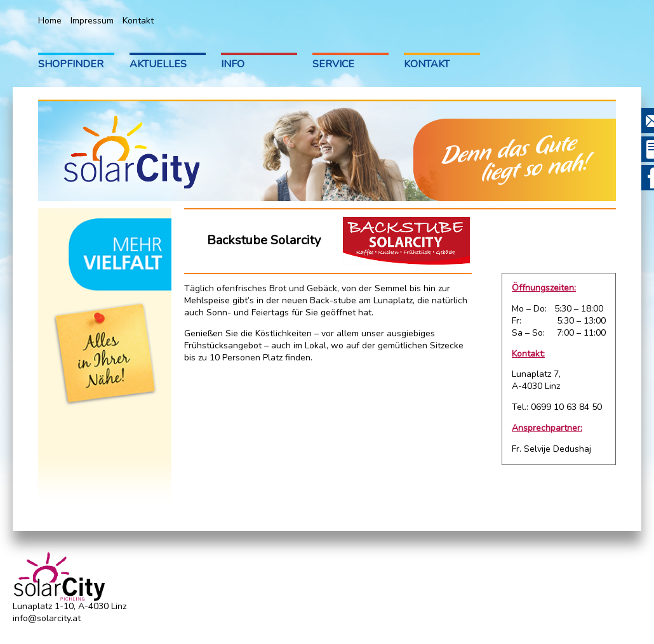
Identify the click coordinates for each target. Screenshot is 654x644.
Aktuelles (158, 64)
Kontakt (138, 21)
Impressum (92, 21)
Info (233, 64)
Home (50, 21)
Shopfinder (71, 64)
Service (333, 64)
